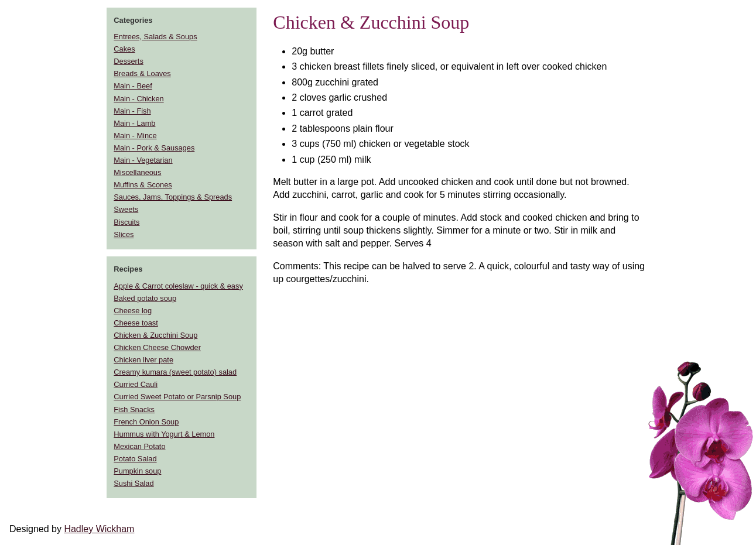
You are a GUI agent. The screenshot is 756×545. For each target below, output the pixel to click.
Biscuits (126, 222)
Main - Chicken (138, 99)
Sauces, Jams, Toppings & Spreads (173, 197)
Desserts (129, 61)
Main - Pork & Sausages (154, 148)
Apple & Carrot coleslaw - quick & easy (178, 286)
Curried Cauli (136, 384)
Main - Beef (133, 86)
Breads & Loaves (142, 73)
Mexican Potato (139, 446)
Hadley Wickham (99, 529)
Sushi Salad (134, 483)
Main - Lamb (134, 123)
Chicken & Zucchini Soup (155, 335)
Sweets (126, 209)
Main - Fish (132, 111)
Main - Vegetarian (143, 160)
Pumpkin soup (137, 471)
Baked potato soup (145, 298)
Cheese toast (136, 323)
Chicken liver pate (143, 360)
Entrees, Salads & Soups (155, 37)
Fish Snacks (134, 409)
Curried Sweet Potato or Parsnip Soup (177, 397)
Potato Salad (135, 459)
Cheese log (133, 311)
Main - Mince (135, 136)
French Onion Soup (146, 422)
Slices (124, 234)
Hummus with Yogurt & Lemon (164, 434)
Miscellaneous (137, 172)
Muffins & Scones (143, 185)
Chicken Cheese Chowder (157, 347)
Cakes (124, 49)
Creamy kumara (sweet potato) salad (175, 372)
